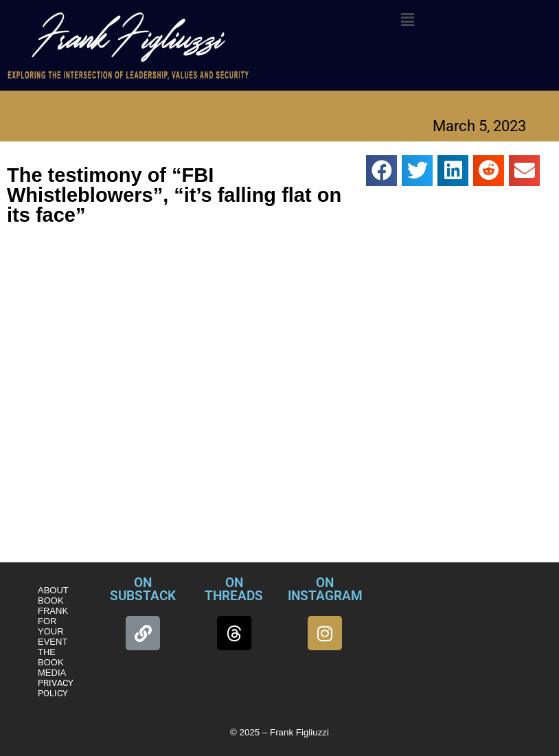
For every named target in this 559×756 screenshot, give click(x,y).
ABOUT (53, 590)
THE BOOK (51, 657)
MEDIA (52, 673)
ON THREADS (234, 589)
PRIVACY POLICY (56, 688)
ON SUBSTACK (143, 589)
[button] (408, 20)
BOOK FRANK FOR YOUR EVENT (53, 621)
